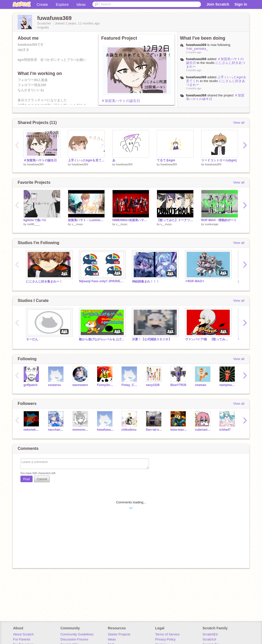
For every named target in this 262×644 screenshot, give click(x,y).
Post (27, 479)
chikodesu (129, 430)
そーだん (32, 339)
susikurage (212, 224)
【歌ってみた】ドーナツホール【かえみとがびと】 (175, 220)
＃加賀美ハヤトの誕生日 (121, 101)
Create (42, 4)
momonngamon (81, 430)
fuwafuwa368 (105, 430)
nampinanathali (228, 385)
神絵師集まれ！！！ (146, 281)
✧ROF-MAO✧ (195, 281)
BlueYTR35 (178, 385)
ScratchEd (210, 634)
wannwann (80, 385)
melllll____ (34, 224)
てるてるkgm (166, 160)
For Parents (22, 639)
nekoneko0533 (32, 430)
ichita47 (225, 430)
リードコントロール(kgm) (219, 160)
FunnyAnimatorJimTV (105, 385)
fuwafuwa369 (196, 59)
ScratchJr (209, 639)
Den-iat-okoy (154, 430)
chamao (201, 385)
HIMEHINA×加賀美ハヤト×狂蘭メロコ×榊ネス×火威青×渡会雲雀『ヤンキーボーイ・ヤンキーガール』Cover (131, 220)
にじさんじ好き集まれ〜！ (44, 281)
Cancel (42, 479)
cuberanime (203, 430)
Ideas (81, 4)
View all (239, 123)
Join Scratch (218, 4)
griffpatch (30, 385)
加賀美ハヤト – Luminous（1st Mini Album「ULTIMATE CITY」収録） (86, 220)
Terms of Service (167, 634)
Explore (62, 4)
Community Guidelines (77, 634)
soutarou (54, 385)
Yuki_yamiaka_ (197, 49)
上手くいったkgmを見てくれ (86, 160)
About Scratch (23, 634)
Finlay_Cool (130, 385)
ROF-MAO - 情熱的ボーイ (219, 220)
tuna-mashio (179, 430)
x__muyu (77, 224)
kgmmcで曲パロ (35, 220)
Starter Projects (119, 634)
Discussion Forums (74, 639)
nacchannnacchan (56, 430)
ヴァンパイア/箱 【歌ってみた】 (208, 339)
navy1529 (153, 385)
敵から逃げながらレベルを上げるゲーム (102, 339)
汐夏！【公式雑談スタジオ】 (152, 339)
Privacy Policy (165, 639)
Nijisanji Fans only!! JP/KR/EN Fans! (102, 281)
